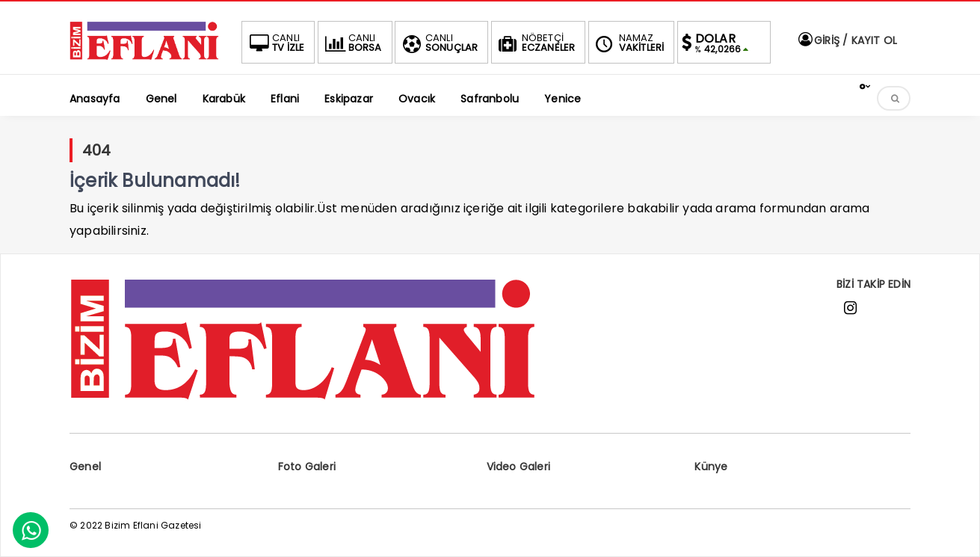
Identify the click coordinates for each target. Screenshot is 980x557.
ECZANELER (536, 43)
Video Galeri (518, 467)
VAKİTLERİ (629, 43)
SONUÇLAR (439, 43)
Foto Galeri (307, 467)
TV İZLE (275, 43)
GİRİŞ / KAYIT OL (847, 40)
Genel (85, 467)
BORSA (352, 43)
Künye (711, 467)
